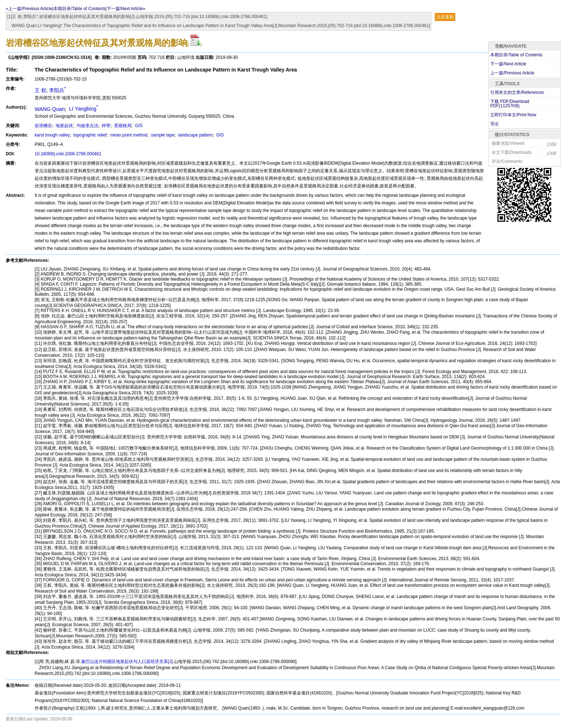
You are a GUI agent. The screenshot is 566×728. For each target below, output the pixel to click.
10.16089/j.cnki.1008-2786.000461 (68, 154)
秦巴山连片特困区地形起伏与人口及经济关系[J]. (127, 662)
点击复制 (445, 17)
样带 (106, 126)
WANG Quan (50, 109)
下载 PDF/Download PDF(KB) (510, 104)
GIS (138, 126)
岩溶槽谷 (43, 126)
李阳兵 (58, 90)
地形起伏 (64, 126)
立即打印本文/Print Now (513, 115)
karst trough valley (52, 135)
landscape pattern (195, 135)
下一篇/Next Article (508, 64)
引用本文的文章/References (517, 92)
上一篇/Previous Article (512, 73)
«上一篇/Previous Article (29, 9)
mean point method (128, 135)
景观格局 (122, 126)
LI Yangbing (83, 109)
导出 (495, 124)
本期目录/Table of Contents (80, 9)
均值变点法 (87, 126)
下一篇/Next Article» (126, 9)
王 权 (40, 90)
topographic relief (89, 135)
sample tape (162, 135)
